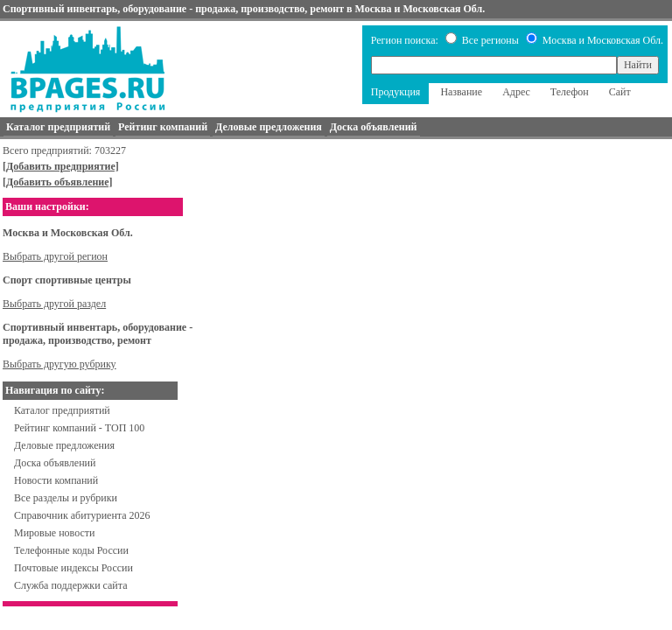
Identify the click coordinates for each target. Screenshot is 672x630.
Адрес (516, 92)
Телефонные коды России (71, 550)
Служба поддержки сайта (71, 585)
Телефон (570, 92)
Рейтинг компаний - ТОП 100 (79, 428)
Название (461, 92)
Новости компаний (56, 480)
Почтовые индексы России (73, 568)
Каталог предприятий (62, 410)
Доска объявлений (55, 463)
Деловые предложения (64, 445)
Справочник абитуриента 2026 (82, 515)
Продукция (396, 92)
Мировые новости (54, 533)
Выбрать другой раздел (54, 304)
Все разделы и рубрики (66, 498)
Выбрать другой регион (55, 256)
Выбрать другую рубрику (59, 364)
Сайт (620, 92)
